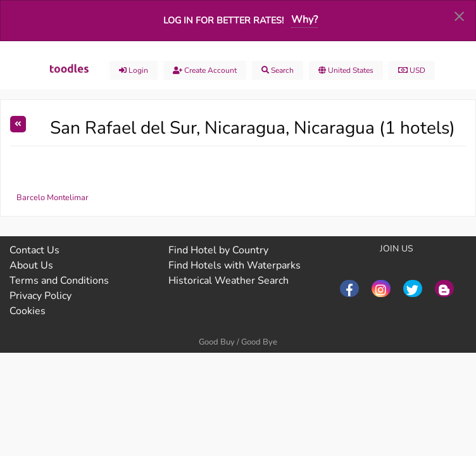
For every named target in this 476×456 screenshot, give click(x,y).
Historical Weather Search (229, 281)
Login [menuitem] (134, 70)
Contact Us (34, 250)
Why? (304, 20)
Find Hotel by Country (218, 250)
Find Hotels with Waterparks (235, 265)
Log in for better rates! (223, 20)
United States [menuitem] (346, 70)
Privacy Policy (41, 296)
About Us (31, 265)
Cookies (28, 311)
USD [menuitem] (412, 70)
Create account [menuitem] (205, 70)
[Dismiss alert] (459, 16)
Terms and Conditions (59, 281)
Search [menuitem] (278, 70)
